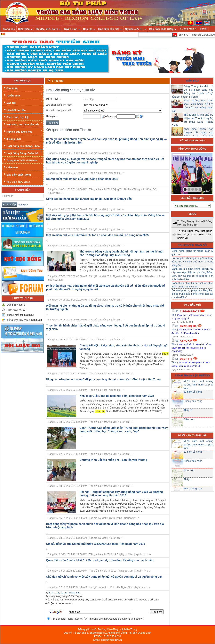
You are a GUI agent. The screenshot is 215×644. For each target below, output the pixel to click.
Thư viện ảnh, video (23, 181)
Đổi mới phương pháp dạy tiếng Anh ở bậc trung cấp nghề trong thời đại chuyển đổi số (192, 294)
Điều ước (189, 419)
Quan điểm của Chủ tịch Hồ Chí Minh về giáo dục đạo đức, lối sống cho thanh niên (100, 560)
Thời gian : (52, 116)
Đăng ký (23, 205)
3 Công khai (23, 138)
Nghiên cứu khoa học (23, 131)
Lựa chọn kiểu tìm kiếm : (60, 105)
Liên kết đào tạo (23, 109)
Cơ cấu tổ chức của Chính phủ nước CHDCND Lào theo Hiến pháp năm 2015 (96, 544)
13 (66, 593)
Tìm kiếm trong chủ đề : (59, 110)
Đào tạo (23, 102)
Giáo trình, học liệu (23, 117)
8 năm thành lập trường (192, 375)
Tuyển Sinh (23, 95)
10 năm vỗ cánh (193, 392)
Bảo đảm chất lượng (17, 174)
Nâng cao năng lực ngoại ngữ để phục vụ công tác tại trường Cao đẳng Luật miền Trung (103, 379)
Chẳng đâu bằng (193, 401)
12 (62, 593)
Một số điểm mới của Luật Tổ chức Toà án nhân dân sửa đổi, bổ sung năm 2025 (97, 235)
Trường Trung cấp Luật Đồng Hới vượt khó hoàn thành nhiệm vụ (195, 234)
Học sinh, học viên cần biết (23, 124)
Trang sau (75, 593)
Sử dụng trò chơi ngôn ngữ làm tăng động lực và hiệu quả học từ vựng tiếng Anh (192, 262)
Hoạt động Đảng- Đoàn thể (23, 153)
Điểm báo (11, 167)
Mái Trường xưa (193, 488)
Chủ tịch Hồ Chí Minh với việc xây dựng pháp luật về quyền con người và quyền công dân (104, 577)
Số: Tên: (192, 315)
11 (58, 593)
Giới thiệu (23, 88)
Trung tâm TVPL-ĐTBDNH (23, 160)
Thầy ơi (188, 410)
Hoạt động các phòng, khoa (23, 145)
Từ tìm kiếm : (53, 99)
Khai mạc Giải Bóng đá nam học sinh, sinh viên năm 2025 (117, 396)
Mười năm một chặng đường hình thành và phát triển (198, 385)
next (202, 172)
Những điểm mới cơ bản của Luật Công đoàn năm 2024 (82, 179)
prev (182, 172)
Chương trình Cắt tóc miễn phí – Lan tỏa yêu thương (113, 460)
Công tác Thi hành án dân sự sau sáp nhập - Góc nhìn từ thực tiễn (89, 199)
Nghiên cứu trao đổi (192, 245)
